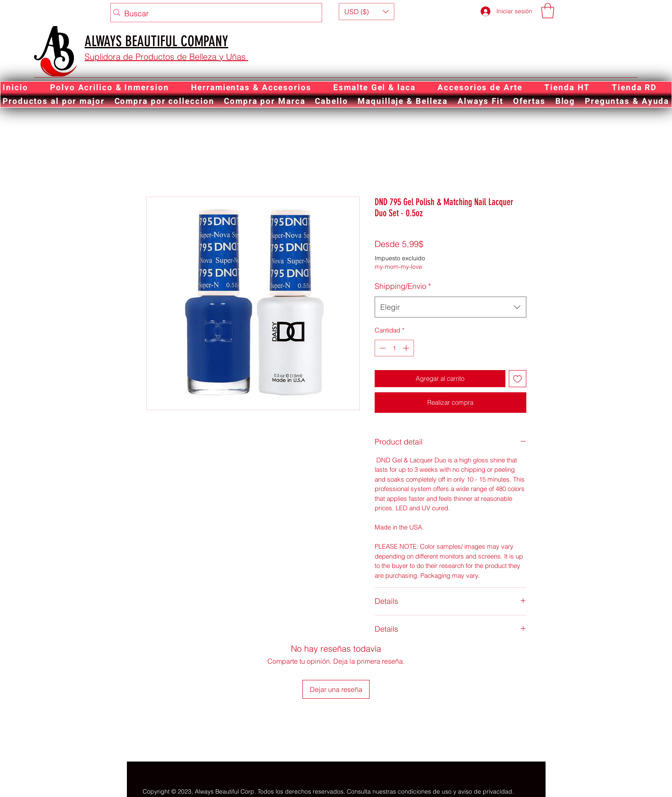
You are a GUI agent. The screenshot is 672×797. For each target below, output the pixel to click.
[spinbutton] (394, 348)
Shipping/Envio (403, 286)
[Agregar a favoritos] (518, 379)
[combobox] (450, 307)
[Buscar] (214, 14)
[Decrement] (382, 348)
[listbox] (367, 12)
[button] (367, 12)
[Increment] (407, 348)
